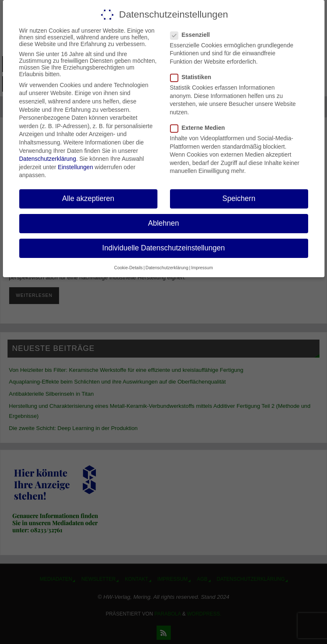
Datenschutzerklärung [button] (167, 268)
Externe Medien (201, 128)
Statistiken (194, 77)
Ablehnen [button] (164, 223)
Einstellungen (75, 167)
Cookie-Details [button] (129, 268)
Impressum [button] (202, 268)
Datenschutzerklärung (48, 159)
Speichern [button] (239, 198)
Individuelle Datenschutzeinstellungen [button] (163, 248)
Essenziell (194, 35)
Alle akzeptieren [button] (88, 198)
